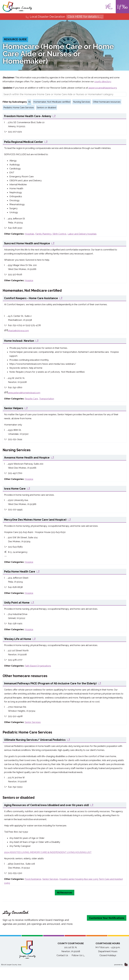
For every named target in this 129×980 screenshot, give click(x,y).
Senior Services (33, 722)
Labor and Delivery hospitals (82, 234)
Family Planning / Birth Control (51, 234)
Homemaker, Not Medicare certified (52, 102)
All (29, 102)
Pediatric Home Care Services (19, 107)
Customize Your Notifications (107, 918)
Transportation (47, 399)
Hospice (29, 280)
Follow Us (78, 955)
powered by (121, 965)
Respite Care (31, 399)
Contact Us (62, 955)
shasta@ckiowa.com (18, 331)
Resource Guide (15, 39)
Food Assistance (33, 879)
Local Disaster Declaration (65, 17)
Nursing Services (82, 102)
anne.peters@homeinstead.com (24, 393)
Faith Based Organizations (38, 666)
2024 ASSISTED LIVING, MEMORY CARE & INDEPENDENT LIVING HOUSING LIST (48, 852)
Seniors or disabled (46, 107)
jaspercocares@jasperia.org (103, 88)
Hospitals (30, 234)
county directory (103, 81)
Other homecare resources (107, 102)
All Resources (65, 893)
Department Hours (108, 951)
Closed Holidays (108, 955)
